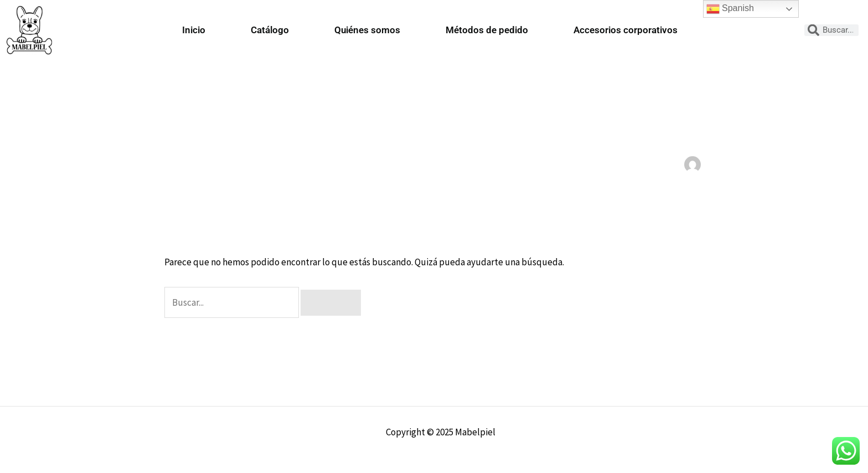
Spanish (730, 9)
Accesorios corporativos (626, 30)
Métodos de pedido (487, 30)
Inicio (194, 30)
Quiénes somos (367, 30)
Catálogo (270, 30)
